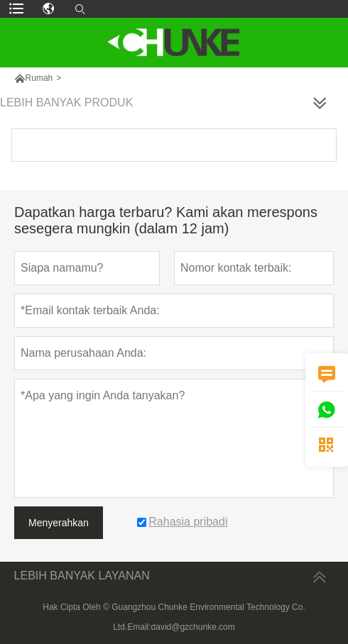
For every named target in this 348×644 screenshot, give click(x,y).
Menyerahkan (59, 523)
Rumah (39, 78)
